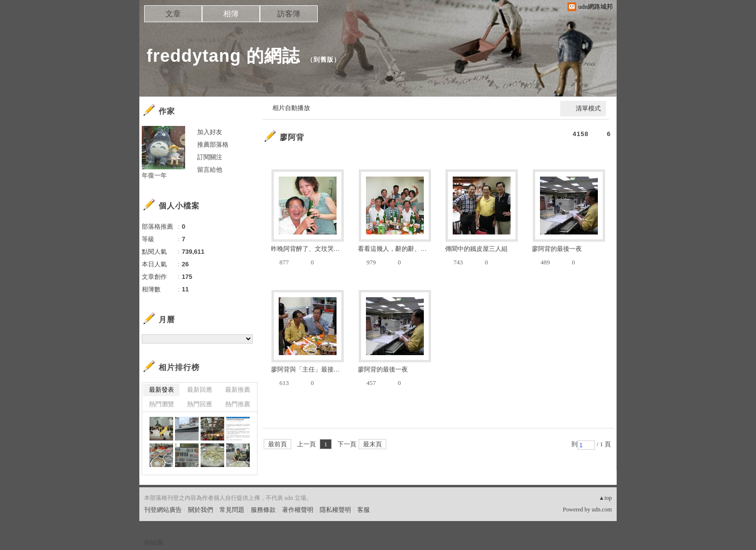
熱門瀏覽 (162, 404)
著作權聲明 (298, 510)
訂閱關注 (210, 157)
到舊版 (324, 60)
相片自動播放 (291, 108)
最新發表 (162, 390)
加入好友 (210, 132)
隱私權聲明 (335, 510)
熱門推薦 (238, 404)
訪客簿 (289, 14)
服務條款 (263, 510)
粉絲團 (154, 543)
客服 (364, 510)
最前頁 (277, 444)
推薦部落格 (213, 144)
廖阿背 (292, 137)
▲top (605, 498)
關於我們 (201, 510)
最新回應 (200, 390)
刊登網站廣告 (163, 510)
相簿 (231, 14)
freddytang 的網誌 (223, 56)
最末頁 (372, 444)
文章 (173, 14)
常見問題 (232, 510)
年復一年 (154, 175)
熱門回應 (200, 404)
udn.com (602, 509)
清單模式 (588, 108)
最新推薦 (238, 390)
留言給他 (210, 170)
